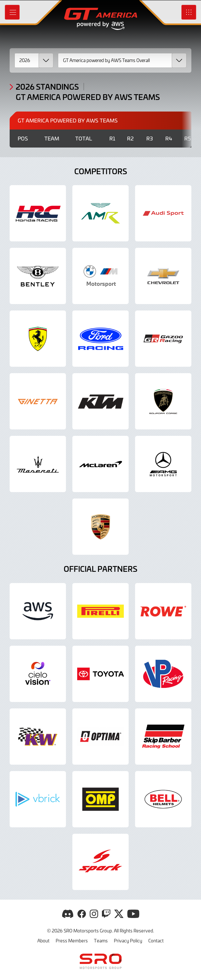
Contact (156, 940)
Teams (101, 940)
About (43, 940)
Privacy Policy (128, 940)
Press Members (72, 940)
